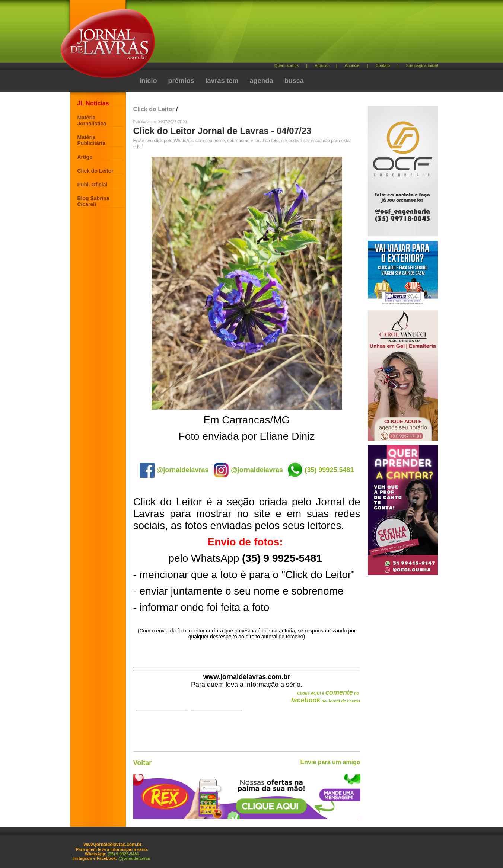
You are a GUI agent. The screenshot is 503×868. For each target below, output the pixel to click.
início (148, 81)
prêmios (181, 81)
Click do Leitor (95, 171)
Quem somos (286, 65)
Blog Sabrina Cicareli (93, 201)
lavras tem (222, 81)
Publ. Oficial (93, 185)
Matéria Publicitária (91, 140)
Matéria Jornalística (92, 121)
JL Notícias (93, 103)
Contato (383, 65)
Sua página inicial (422, 65)
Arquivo (321, 65)
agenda (262, 81)
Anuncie (352, 65)
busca (294, 81)
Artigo (85, 157)
